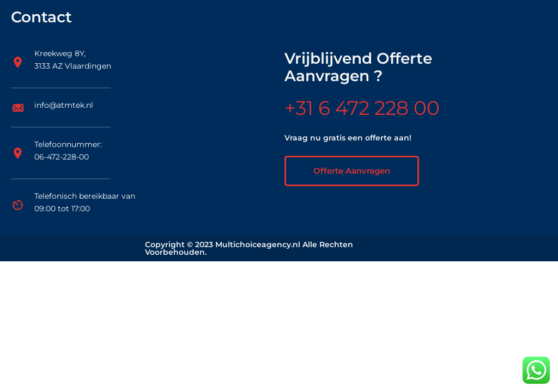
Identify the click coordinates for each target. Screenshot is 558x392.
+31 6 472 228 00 (362, 108)
